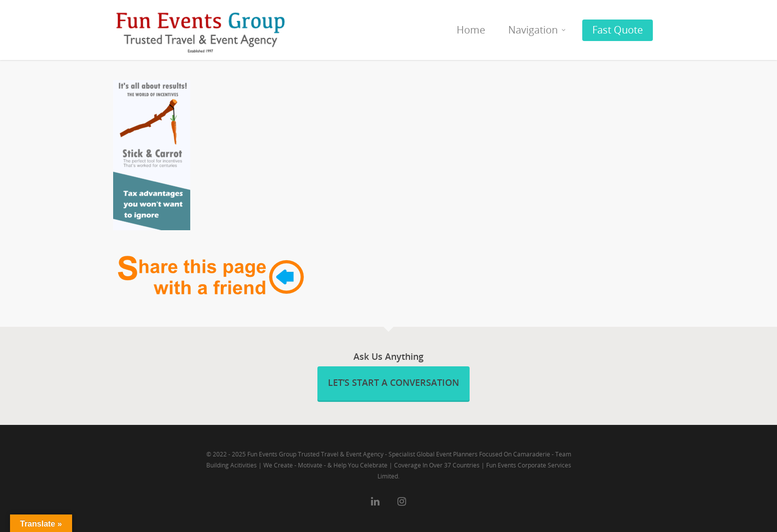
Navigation (537, 30)
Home (471, 30)
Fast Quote (618, 30)
